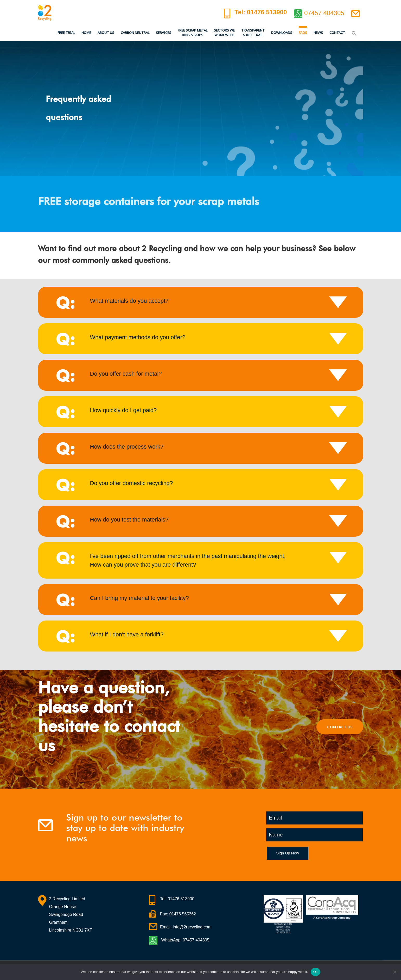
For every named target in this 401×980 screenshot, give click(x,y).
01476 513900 (181, 899)
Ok (316, 972)
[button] (354, 33)
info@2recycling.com (192, 927)
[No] (394, 972)
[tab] (201, 302)
